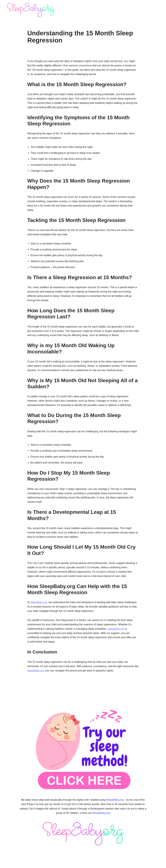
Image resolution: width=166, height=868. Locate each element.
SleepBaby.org (39, 605)
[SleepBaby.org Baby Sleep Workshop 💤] (31, 10)
